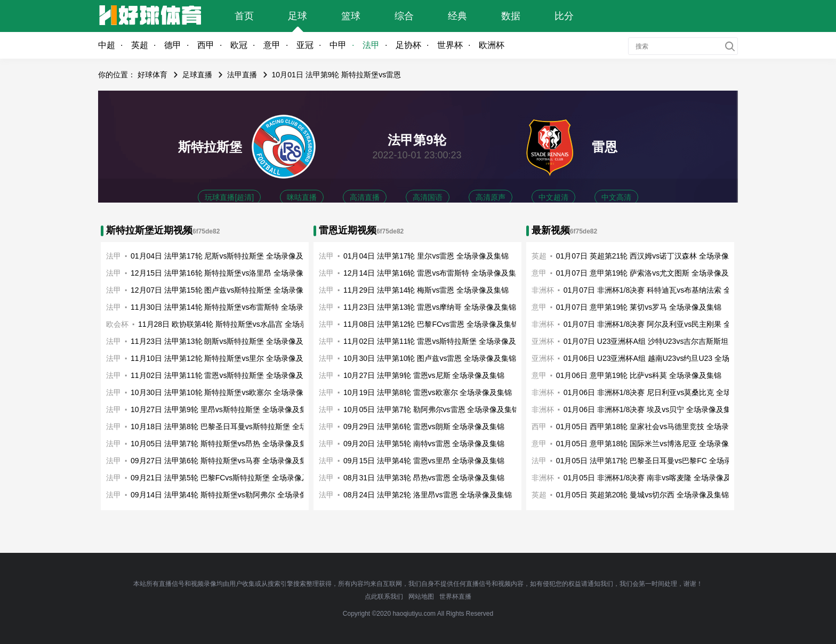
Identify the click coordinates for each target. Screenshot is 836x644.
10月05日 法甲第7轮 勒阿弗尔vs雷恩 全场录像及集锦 (432, 409)
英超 (140, 45)
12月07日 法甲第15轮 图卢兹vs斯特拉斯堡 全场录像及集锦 (228, 290)
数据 (511, 16)
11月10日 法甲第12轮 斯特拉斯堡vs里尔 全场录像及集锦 (224, 358)
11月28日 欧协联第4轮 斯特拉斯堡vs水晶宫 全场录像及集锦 (238, 324)
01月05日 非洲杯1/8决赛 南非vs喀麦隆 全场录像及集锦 (655, 478)
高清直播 (365, 197)
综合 (404, 16)
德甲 (173, 45)
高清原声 (491, 197)
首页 (244, 16)
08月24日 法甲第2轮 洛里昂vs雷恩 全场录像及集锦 (428, 495)
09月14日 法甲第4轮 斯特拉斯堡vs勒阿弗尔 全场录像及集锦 (230, 495)
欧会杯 (117, 324)
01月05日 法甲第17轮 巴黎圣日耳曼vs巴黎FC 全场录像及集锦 (659, 461)
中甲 (338, 45)
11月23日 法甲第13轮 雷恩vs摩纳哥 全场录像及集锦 (430, 307)
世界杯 (450, 45)
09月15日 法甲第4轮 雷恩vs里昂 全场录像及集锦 (424, 461)
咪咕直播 (302, 197)
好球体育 (152, 75)
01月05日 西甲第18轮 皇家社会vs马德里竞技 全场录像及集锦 (657, 426)
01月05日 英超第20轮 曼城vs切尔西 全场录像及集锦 (642, 495)
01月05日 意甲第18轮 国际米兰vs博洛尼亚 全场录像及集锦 (654, 444)
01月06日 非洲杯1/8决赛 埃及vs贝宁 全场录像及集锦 (651, 409)
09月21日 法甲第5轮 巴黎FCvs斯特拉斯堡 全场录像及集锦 (227, 478)
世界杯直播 (455, 597)
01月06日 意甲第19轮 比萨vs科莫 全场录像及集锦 (639, 375)
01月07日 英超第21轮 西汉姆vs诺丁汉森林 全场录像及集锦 (654, 256)
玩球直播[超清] (229, 197)
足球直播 (197, 75)
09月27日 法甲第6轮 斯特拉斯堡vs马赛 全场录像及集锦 (223, 461)
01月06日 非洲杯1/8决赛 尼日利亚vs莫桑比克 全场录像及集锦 (666, 392)
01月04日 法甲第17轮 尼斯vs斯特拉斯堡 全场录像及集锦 (224, 256)
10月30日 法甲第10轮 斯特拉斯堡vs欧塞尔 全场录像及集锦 (228, 392)
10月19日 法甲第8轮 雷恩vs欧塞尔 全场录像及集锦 (428, 392)
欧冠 (239, 45)
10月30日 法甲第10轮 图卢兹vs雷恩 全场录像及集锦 (430, 358)
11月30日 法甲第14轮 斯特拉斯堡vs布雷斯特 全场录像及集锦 (232, 307)
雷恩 (605, 147)
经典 (457, 16)
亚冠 (305, 45)
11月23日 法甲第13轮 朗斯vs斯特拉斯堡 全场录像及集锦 (224, 341)
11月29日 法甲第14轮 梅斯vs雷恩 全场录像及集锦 (426, 290)
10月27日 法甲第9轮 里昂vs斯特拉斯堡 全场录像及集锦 (223, 409)
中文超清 (553, 197)
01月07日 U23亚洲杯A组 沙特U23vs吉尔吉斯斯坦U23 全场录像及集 (676, 341)
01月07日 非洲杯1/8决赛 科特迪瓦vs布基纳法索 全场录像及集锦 (670, 290)
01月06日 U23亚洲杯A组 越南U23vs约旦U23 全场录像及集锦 (665, 358)
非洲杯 (543, 324)
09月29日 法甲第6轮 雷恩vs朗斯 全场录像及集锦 (424, 426)
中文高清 (616, 197)
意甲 (272, 45)
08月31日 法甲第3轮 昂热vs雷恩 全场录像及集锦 (424, 478)
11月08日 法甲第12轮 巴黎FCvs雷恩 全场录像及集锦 (431, 324)
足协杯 (408, 45)
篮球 (351, 16)
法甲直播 (242, 75)
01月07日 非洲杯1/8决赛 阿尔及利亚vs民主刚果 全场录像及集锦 (670, 324)
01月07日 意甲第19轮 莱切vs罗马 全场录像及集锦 (639, 307)
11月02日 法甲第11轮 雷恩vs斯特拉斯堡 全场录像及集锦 (224, 375)
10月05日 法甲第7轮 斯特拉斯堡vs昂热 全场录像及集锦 (223, 444)
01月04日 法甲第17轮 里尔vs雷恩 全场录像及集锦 (426, 256)
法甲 (371, 45)
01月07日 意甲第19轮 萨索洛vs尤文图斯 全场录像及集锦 (650, 273)
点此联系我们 (384, 597)
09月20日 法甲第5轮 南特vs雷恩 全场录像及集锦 (424, 444)
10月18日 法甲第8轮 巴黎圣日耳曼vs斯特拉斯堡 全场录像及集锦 (238, 426)
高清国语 (428, 197)
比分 (564, 16)
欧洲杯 (492, 45)
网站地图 (421, 597)
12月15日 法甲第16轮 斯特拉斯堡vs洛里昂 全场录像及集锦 (228, 273)
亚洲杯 (543, 341)
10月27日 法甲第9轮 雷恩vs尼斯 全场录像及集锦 (424, 375)
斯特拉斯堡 (210, 147)
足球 (298, 16)
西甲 (206, 45)
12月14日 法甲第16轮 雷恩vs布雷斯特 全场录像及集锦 (433, 273)
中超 (107, 45)
